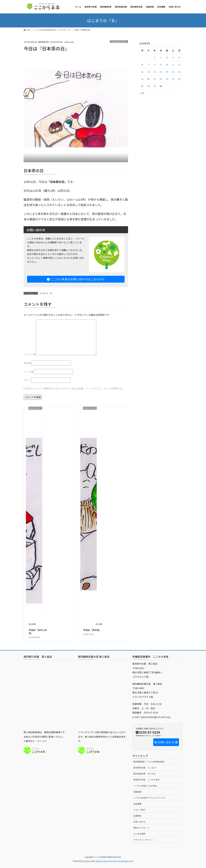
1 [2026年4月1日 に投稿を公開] (155, 58)
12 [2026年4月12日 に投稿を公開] (179, 65)
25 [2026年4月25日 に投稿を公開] (173, 79)
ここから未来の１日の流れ (145, 786)
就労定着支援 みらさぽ (144, 774)
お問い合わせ (139, 822)
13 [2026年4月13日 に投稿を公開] (142, 72)
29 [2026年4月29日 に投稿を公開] (155, 86)
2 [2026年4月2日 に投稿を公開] (161, 58)
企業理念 (137, 816)
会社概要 (137, 804)
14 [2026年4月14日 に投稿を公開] (148, 72)
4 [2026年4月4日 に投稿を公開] (173, 58)
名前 (27, 363)
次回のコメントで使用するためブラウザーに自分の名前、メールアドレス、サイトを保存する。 (75, 388)
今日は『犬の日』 (92, 630)
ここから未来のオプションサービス (149, 798)
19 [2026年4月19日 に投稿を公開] (179, 72)
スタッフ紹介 (139, 810)
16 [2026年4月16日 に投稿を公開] (161, 72)
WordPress (87, 861)
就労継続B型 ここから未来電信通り (149, 762)
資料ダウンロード (141, 828)
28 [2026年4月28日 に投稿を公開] (148, 86)
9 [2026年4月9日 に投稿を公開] (161, 65)
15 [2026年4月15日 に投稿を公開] (155, 72)
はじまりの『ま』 (119, 42)
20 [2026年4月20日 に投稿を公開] (142, 79)
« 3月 (142, 93)
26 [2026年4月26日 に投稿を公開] (179, 79)
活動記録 (137, 792)
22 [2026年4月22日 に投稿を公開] (155, 79)
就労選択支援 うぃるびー (145, 768)
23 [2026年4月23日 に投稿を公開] (161, 79)
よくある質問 (139, 834)
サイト (27, 380)
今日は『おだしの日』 (38, 632)
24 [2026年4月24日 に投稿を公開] (167, 79)
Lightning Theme (102, 861)
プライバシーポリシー (143, 840)
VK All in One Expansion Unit (122, 861)
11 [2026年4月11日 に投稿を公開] (173, 65)
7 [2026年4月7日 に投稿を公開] (148, 65)
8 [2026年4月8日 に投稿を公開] (155, 65)
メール (28, 372)
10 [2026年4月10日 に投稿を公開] (167, 65)
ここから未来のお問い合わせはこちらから (76, 279)
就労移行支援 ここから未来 (146, 780)
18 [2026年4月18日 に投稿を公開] (173, 72)
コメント (30, 354)
